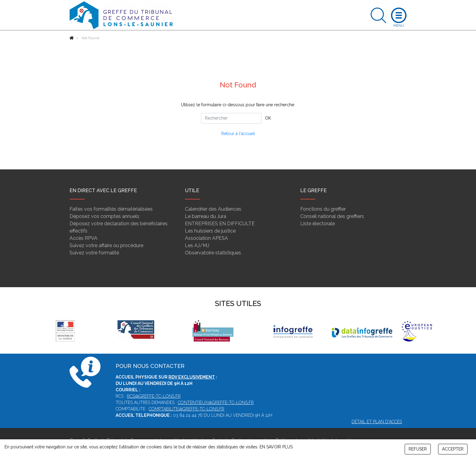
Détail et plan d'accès (377, 422)
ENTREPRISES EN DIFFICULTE (220, 224)
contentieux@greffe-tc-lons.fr (216, 403)
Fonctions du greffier (323, 209)
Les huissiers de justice (210, 231)
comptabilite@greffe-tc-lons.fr (187, 409)
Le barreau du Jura (206, 216)
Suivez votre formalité (94, 253)
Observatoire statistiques (213, 253)
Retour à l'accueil (238, 134)
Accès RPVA (83, 238)
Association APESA (206, 238)
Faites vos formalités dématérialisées (111, 209)
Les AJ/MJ (197, 245)
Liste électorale (318, 224)
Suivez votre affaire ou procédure (106, 245)
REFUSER (418, 449)
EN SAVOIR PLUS (276, 447)
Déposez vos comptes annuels (104, 216)
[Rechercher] (231, 118)
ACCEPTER (453, 449)
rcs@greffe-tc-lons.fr (154, 396)
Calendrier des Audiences (213, 209)
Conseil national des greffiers (332, 216)
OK (268, 118)
